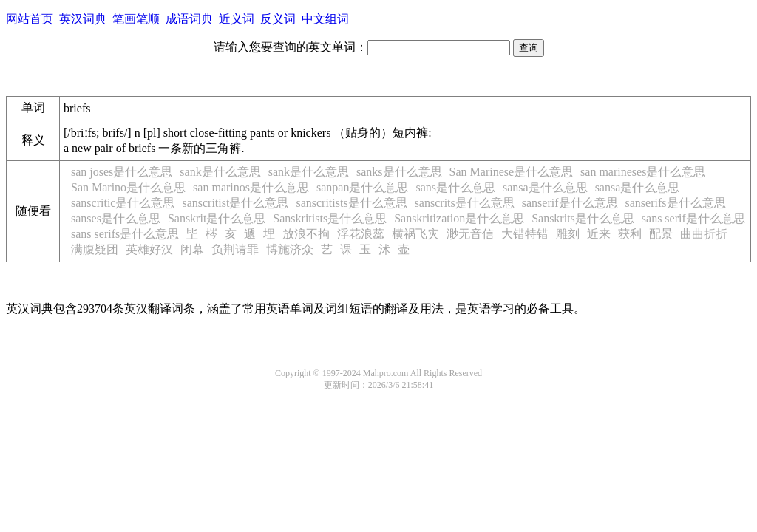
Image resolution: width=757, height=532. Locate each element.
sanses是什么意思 (116, 218)
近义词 (237, 19)
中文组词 (325, 19)
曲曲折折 (704, 234)
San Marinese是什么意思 (512, 172)
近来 (599, 234)
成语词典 (189, 19)
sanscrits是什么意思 (465, 203)
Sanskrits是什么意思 (583, 218)
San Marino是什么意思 (128, 187)
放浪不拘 (306, 234)
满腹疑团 (95, 249)
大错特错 (525, 234)
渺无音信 (470, 234)
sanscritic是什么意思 (123, 203)
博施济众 (290, 249)
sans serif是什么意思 (693, 218)
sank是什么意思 (220, 172)
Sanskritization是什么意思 (459, 218)
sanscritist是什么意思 (235, 203)
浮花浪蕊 (361, 234)
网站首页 (30, 19)
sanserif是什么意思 (570, 203)
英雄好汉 (149, 249)
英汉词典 (83, 19)
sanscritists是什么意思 (351, 203)
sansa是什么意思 (545, 187)
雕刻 (568, 234)
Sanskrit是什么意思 (217, 218)
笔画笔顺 (136, 19)
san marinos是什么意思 (251, 187)
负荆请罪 (235, 249)
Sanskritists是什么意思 (330, 218)
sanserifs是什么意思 (676, 203)
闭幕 (192, 249)
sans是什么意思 (455, 187)
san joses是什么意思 (122, 172)
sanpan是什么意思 (362, 187)
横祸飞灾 (415, 234)
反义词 (278, 19)
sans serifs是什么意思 (125, 234)
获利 (630, 234)
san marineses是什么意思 (643, 172)
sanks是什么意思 (399, 172)
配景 (661, 234)
